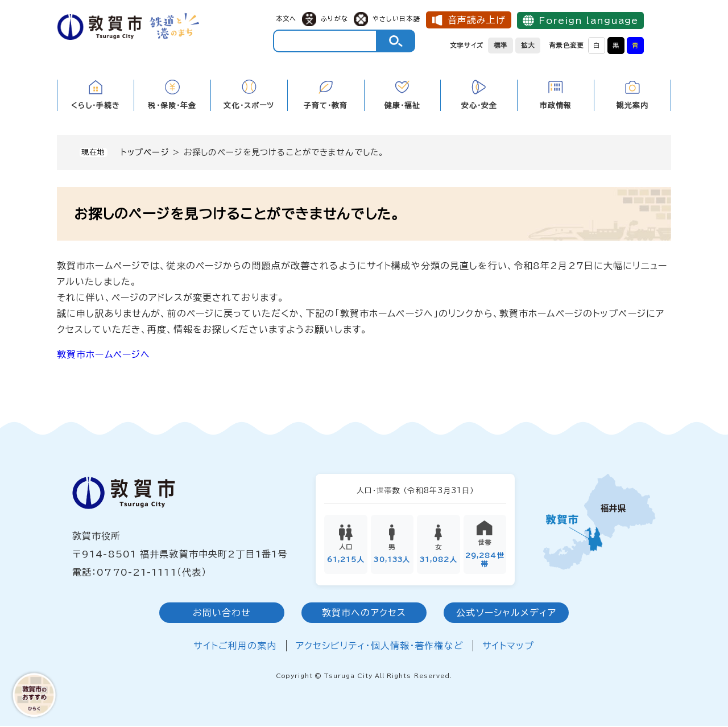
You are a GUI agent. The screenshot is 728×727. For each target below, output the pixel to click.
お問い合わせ (222, 614)
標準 (500, 45)
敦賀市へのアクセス (364, 614)
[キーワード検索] (325, 41)
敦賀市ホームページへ (104, 354)
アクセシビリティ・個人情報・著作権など (380, 647)
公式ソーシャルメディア (506, 614)
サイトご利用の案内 (235, 647)
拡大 (528, 45)
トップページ (145, 152)
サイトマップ (508, 647)
